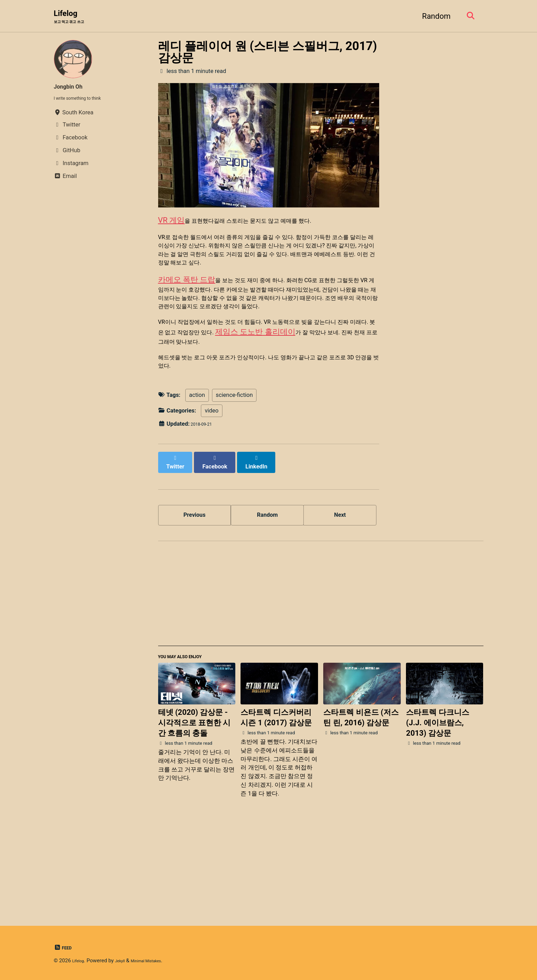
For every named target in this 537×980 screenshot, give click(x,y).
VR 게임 (172, 225)
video (212, 486)
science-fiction (234, 470)
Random (432, 17)
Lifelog (75, 18)
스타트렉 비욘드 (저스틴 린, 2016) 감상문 (361, 799)
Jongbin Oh (74, 88)
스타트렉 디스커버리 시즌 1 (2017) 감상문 (276, 799)
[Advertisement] (321, 673)
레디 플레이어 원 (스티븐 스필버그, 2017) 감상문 (268, 54)
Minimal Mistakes (159, 961)
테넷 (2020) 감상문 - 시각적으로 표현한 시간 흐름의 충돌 (194, 804)
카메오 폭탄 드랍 (187, 314)
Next (340, 587)
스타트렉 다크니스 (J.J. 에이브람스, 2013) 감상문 (437, 804)
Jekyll (126, 961)
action (197, 470)
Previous (194, 587)
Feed (65, 948)
